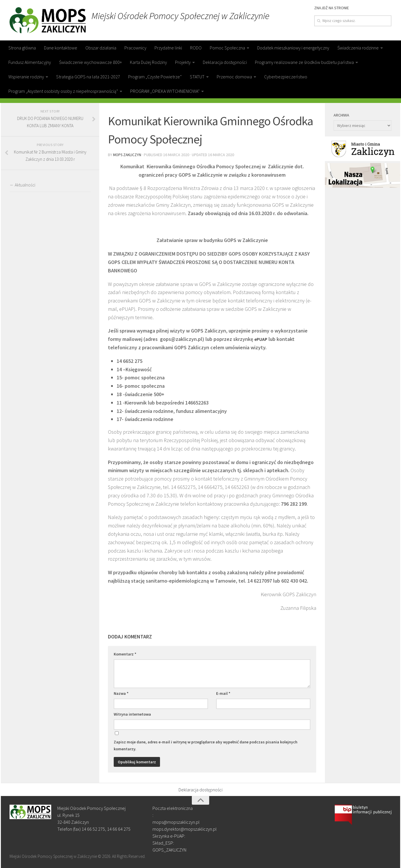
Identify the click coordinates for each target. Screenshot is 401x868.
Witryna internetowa (132, 714)
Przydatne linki (168, 48)
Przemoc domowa (234, 77)
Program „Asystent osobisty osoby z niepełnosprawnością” (63, 91)
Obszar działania (101, 48)
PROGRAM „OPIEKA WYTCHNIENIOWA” (165, 91)
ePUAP (262, 338)
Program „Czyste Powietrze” (155, 77)
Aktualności (25, 185)
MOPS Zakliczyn (128, 154)
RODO (196, 48)
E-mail (223, 693)
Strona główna (22, 48)
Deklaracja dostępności (225, 62)
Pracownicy (135, 48)
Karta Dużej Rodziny (148, 62)
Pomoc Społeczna (227, 48)
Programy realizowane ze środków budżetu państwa (304, 62)
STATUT (197, 77)
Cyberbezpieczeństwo (286, 77)
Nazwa (121, 693)
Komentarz (125, 653)
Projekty (183, 62)
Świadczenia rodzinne (358, 48)
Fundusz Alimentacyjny (30, 62)
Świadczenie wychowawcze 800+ (90, 62)
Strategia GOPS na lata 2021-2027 (88, 77)
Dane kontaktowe (61, 48)
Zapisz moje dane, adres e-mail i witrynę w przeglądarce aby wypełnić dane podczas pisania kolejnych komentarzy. (206, 745)
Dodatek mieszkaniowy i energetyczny (293, 48)
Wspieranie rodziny (26, 77)
